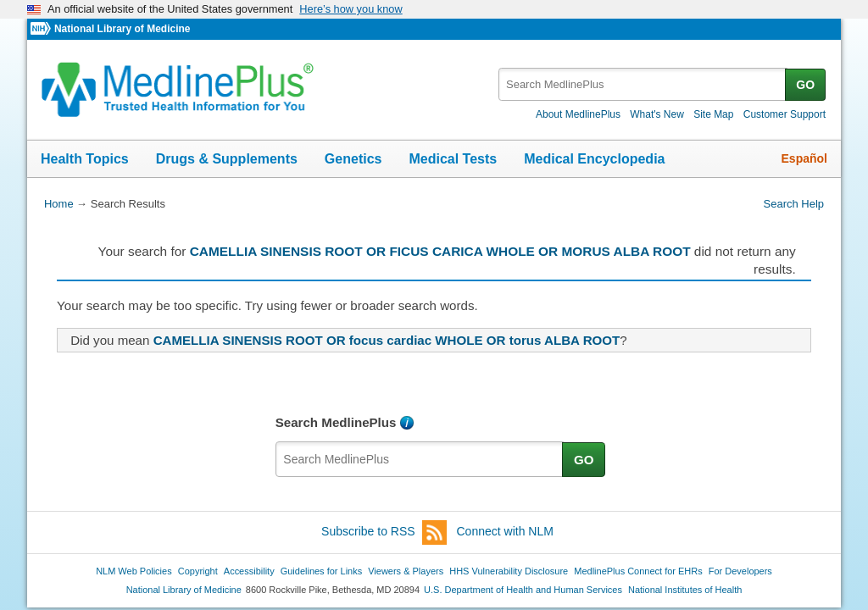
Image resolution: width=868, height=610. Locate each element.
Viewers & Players (406, 571)
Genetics (353, 159)
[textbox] (643, 84)
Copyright (198, 571)
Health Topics (85, 159)
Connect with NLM (505, 531)
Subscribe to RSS (384, 532)
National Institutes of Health (685, 590)
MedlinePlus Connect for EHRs (638, 571)
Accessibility (249, 571)
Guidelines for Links (321, 571)
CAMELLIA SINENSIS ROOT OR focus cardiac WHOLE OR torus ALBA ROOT (387, 340)
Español (804, 158)
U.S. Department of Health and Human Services (523, 590)
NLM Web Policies (134, 571)
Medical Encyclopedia (594, 159)
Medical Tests (453, 159)
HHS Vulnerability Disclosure (509, 571)
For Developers (740, 571)
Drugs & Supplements (227, 159)
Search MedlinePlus (336, 422)
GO (805, 85)
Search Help (794, 204)
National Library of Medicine (122, 29)
